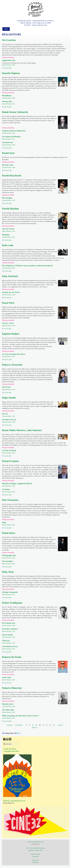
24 (36, 725)
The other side (8, 710)
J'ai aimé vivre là (9, 420)
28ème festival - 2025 (9, 326)
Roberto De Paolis (12, 657)
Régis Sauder (9, 398)
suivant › (61, 725)
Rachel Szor (8, 153)
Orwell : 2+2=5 (8, 323)
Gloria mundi (7, 635)
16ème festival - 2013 (8, 104)
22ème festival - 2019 (9, 145)
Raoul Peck (8, 303)
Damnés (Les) (8, 704)
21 (26, 725)
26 (43, 725)
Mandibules (7, 96)
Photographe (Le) (9, 555)
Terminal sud (7, 142)
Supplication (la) (9, 60)
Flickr (41, 850)
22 (29, 725)
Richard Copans (10, 461)
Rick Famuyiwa (10, 500)
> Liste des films (10, 749)
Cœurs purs (7, 677)
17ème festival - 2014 (8, 492)
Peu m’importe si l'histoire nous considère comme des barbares (27, 266)
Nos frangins (7, 198)
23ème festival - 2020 (9, 98)
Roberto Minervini (12, 688)
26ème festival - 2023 (9, 453)
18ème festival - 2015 (8, 525)
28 (50, 725)
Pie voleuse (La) (9, 623)
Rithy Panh (8, 572)
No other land (8, 165)
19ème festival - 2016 (9, 65)
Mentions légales (36, 854)
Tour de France (8, 229)
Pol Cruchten (9, 40)
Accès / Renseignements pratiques (36, 848)
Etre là (5, 414)
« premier (9, 725)
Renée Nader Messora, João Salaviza (22, 430)
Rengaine (6, 235)
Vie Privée (6, 387)
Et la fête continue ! (10, 629)
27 (47, 725)
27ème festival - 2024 (9, 167)
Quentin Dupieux (11, 73)
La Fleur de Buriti (9, 450)
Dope (4, 522)
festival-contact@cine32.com (14, 801)
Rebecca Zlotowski (12, 365)
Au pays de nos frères (11, 292)
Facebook (31, 850)
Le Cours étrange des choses (14, 354)
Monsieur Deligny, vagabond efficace (17, 483)
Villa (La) (6, 641)
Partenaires (36, 856)
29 (54, 725)
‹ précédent (18, 725)
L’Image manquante (10, 592)
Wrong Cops (7, 101)
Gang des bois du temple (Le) (14, 131)
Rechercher (36, 862)
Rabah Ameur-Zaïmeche (15, 112)
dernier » (35, 728)
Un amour (6, 489)
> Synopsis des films (11, 751)
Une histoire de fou (10, 646)
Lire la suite (8, 68)
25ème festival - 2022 (9, 133)
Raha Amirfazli (10, 276)
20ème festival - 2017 (9, 643)
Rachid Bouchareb (12, 176)
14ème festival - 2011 (8, 139)
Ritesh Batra (9, 533)
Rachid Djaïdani (10, 209)
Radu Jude (8, 245)
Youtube (37, 850)
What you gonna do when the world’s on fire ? (21, 716)
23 (33, 725)
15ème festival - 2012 (8, 237)
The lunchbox (8, 561)
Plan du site (36, 860)
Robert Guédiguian (12, 603)
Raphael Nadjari (11, 334)
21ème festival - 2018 (8, 268)
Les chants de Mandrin (11, 137)
